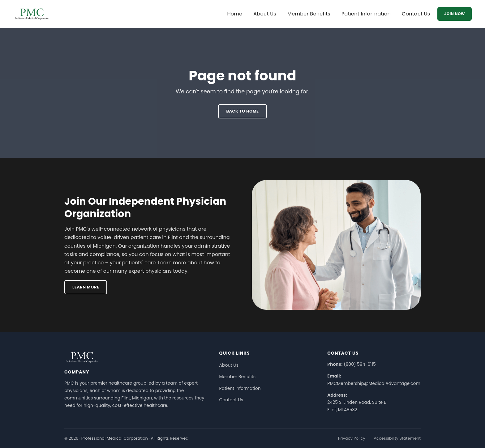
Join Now (455, 14)
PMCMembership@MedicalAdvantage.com (374, 383)
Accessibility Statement (397, 438)
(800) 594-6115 (360, 364)
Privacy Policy (352, 438)
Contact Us (416, 14)
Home (235, 14)
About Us (265, 14)
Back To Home (242, 111)
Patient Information (366, 14)
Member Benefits (309, 14)
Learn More (86, 287)
